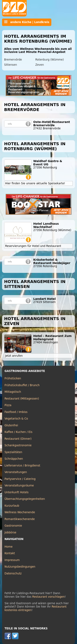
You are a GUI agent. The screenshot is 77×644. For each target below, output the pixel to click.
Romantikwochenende (20, 519)
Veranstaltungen (16, 472)
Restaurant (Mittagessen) (22, 399)
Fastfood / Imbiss (16, 412)
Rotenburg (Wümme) (50, 60)
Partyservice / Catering (20, 479)
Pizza (8, 405)
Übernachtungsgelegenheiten (25, 499)
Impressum (12, 560)
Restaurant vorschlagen (48, 597)
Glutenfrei (11, 425)
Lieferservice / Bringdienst (22, 466)
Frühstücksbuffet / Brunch (22, 385)
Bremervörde (13, 60)
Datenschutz (13, 573)
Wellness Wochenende (20, 512)
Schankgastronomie (18, 445)
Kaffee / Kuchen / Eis (18, 432)
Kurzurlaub (12, 506)
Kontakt (10, 553)
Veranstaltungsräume (19, 486)
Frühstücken (13, 378)
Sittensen (11, 65)
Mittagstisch (13, 392)
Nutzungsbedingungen (20, 567)
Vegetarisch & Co (16, 419)
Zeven (40, 65)
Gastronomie (13, 526)
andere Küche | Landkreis (27, 22)
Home (9, 547)
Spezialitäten (13, 452)
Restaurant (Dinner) (18, 439)
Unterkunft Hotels (17, 492)
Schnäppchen (14, 459)
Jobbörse (10, 532)
